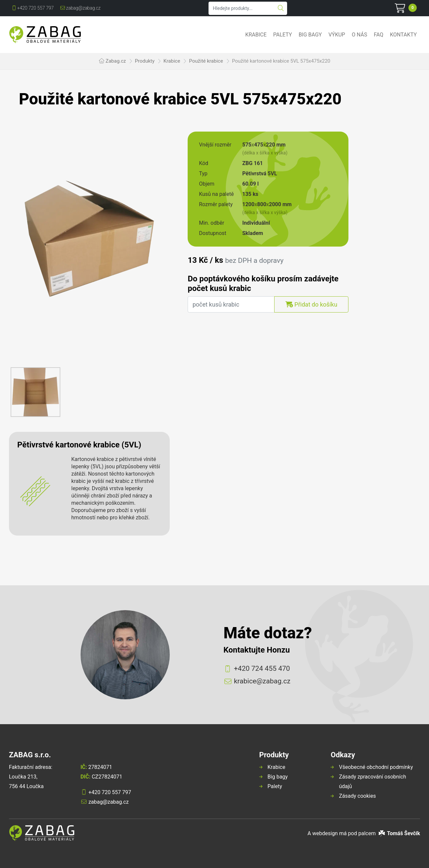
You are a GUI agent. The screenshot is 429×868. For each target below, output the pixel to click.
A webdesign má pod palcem (364, 833)
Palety (283, 35)
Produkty (145, 61)
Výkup (337, 35)
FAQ (378, 35)
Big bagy (310, 35)
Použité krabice (206, 61)
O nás (359, 35)
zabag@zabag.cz (80, 8)
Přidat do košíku (311, 304)
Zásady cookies (357, 796)
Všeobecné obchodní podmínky (376, 767)
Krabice (256, 35)
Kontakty (403, 35)
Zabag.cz (116, 61)
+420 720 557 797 (33, 8)
